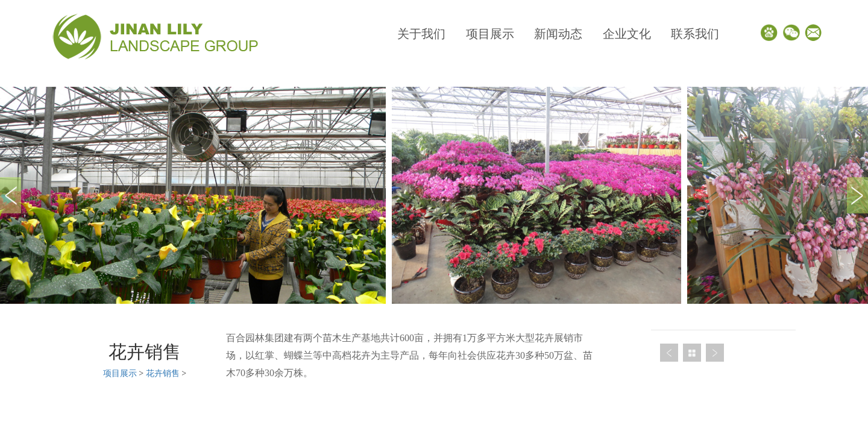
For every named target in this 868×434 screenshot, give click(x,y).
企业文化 (627, 34)
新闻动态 (558, 34)
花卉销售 (163, 373)
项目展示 (490, 34)
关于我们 (421, 34)
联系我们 (695, 34)
